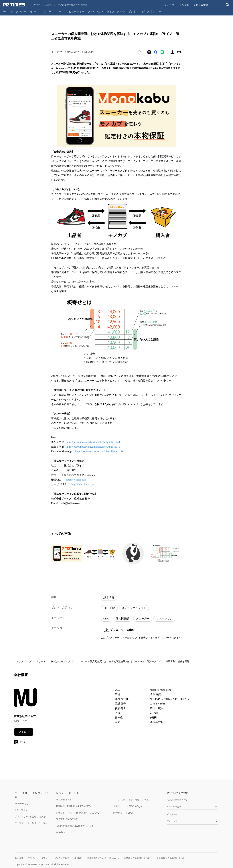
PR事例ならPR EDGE (123, 813)
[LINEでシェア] (162, 52)
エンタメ (60, 11)
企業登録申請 (201, 5)
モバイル (35, 11)
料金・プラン (21, 810)
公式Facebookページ (178, 800)
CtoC (106, 619)
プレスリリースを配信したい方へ (31, 823)
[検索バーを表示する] (228, 5)
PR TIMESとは (22, 803)
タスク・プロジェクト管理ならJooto (131, 800)
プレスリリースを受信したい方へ (31, 817)
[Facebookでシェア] (156, 52)
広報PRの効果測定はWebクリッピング (75, 826)
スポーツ (158, 11)
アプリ (48, 11)
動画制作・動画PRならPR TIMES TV (73, 806)
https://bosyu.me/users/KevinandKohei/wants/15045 (93, 447)
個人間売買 (123, 619)
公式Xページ (173, 814)
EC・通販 (109, 608)
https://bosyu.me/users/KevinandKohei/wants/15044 (93, 442)
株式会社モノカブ (61, 661)
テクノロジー (19, 11)
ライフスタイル (116, 11)
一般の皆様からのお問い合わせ (170, 858)
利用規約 (78, 858)
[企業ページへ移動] (25, 699)
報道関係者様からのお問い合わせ (103, 858)
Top (5, 11)
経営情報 (109, 598)
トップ (20, 661)
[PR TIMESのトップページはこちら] (45, 5)
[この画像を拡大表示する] (67, 553)
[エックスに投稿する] (149, 52)
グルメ (146, 11)
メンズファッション (134, 608)
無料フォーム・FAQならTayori (128, 806)
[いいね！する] (139, 52)
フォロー (24, 732)
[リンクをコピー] (179, 52)
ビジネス (133, 11)
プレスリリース (37, 661)
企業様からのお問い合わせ (137, 858)
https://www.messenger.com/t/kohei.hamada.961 (100, 451)
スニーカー (143, 619)
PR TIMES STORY (64, 800)
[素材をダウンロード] (172, 52)
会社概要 (19, 858)
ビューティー (76, 11)
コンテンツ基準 (62, 858)
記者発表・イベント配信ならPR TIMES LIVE (77, 813)
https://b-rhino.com (76, 480)
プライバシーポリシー (39, 858)
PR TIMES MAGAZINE (67, 819)
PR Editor (61, 832)
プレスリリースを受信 (177, 5)
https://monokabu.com (83, 484)
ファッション (95, 11)
